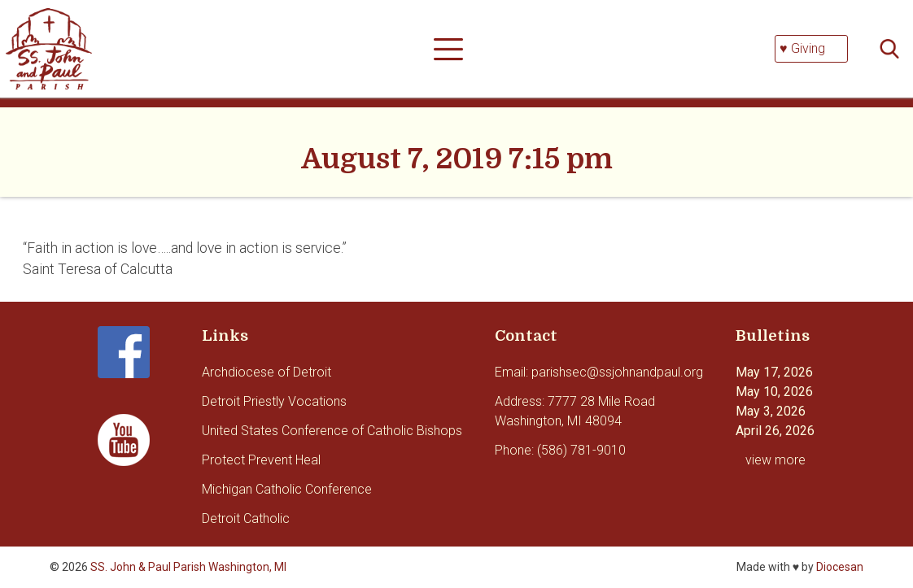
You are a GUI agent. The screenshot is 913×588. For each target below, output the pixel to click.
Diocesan (840, 567)
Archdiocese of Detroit (266, 372)
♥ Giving (802, 48)
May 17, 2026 (774, 372)
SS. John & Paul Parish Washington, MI (188, 567)
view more (775, 460)
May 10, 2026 (774, 392)
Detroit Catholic (246, 518)
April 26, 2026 (775, 431)
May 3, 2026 (771, 411)
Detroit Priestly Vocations (274, 401)
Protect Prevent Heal (261, 460)
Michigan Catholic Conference (287, 489)
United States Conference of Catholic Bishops (332, 431)
